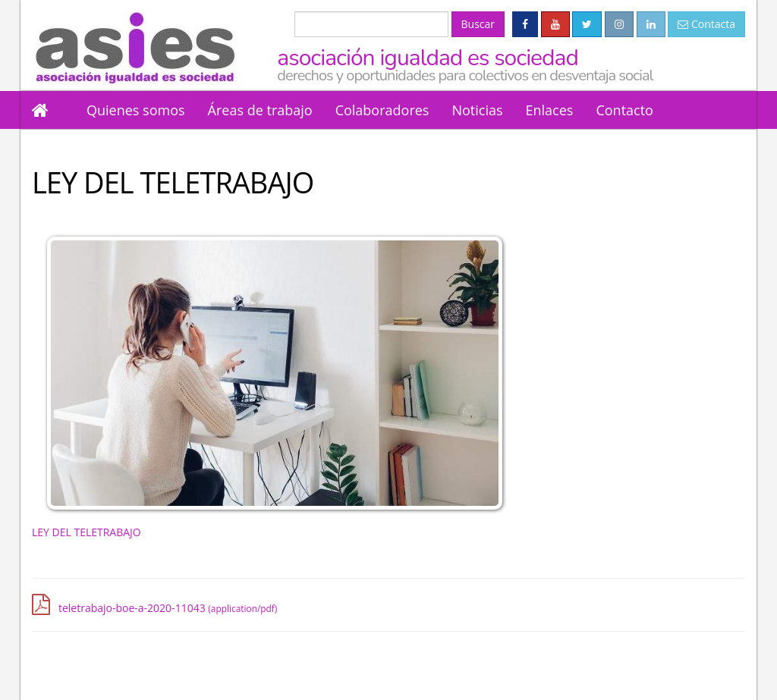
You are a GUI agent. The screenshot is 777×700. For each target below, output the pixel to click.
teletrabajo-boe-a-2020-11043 (168, 608)
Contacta (706, 24)
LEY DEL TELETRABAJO (87, 532)
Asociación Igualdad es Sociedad (511, 63)
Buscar (478, 24)
